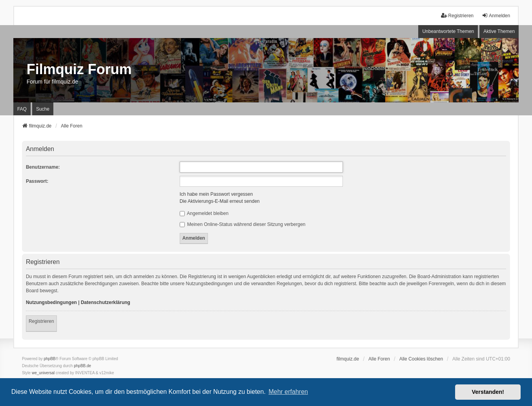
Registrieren (41, 321)
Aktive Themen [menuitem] (499, 31)
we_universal (43, 373)
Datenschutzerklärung (106, 302)
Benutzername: (43, 167)
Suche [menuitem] (43, 109)
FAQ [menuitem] (22, 109)
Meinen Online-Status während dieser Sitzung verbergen (243, 224)
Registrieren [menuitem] (457, 15)
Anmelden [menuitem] (496, 15)
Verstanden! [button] (488, 392)
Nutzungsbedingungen (51, 302)
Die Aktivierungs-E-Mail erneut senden (220, 201)
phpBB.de (82, 366)
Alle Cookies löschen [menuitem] (421, 359)
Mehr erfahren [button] (288, 392)
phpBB (50, 359)
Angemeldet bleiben (204, 213)
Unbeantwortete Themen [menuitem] (448, 31)
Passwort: (37, 181)
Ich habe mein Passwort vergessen (216, 194)
